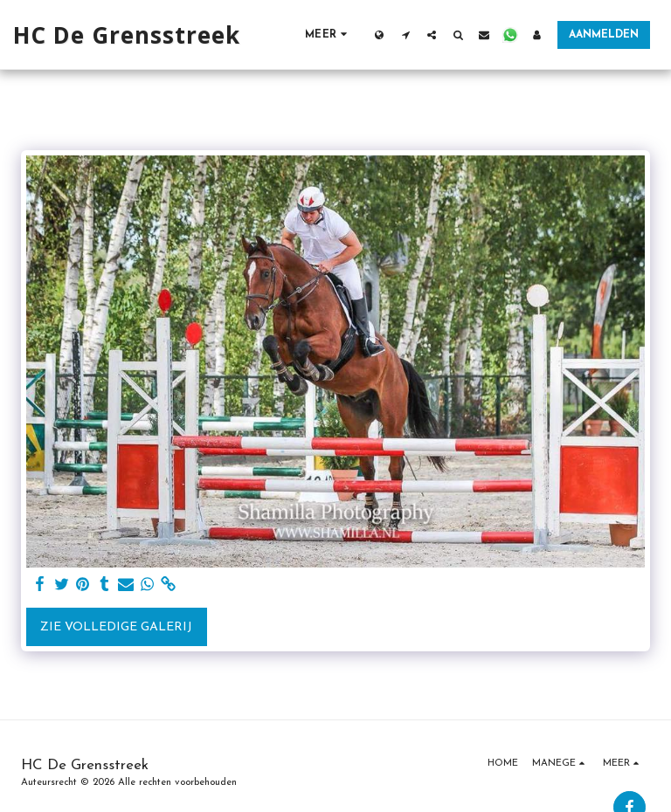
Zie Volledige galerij (116, 627)
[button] (405, 34)
